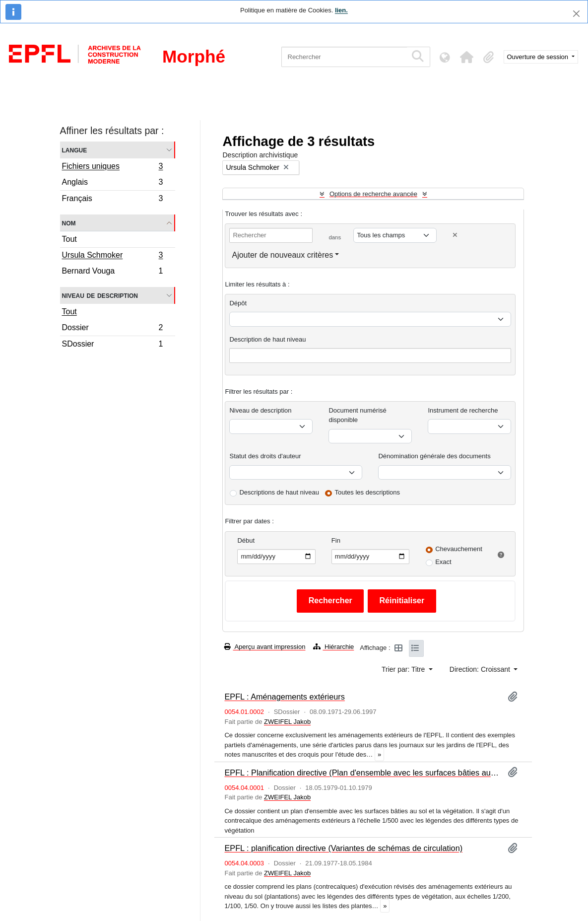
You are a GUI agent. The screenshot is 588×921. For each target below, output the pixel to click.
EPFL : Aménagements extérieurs (284, 697)
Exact (443, 562)
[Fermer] (576, 14)
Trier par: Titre (404, 669)
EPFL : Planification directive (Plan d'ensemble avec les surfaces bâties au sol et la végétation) (362, 773)
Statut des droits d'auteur (265, 456)
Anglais (112, 183)
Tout (69, 239)
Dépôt (238, 303)
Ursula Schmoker (112, 256)
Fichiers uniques (112, 167)
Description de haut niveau (267, 339)
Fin (336, 540)
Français (112, 200)
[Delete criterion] (455, 235)
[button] (467, 57)
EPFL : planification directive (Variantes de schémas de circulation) (343, 848)
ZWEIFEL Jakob (287, 722)
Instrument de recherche (463, 410)
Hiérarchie (333, 647)
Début (246, 540)
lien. (341, 10)
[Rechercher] (344, 57)
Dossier (112, 329)
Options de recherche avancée (373, 194)
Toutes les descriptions (368, 492)
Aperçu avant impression (265, 647)
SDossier (112, 345)
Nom (69, 223)
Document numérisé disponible (357, 415)
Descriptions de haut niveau (279, 492)
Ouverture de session (539, 57)
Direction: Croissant (481, 669)
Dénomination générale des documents (434, 456)
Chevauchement (459, 549)
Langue (75, 150)
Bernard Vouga (112, 272)
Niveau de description (100, 295)
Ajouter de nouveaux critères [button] (282, 255)
